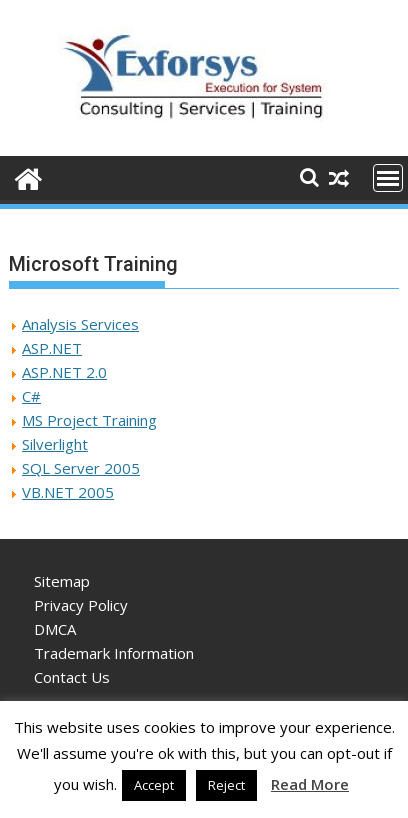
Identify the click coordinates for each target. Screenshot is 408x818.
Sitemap (62, 581)
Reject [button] (226, 785)
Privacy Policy (81, 605)
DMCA (55, 629)
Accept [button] (154, 785)
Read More (310, 784)
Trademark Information (114, 653)
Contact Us (72, 677)
